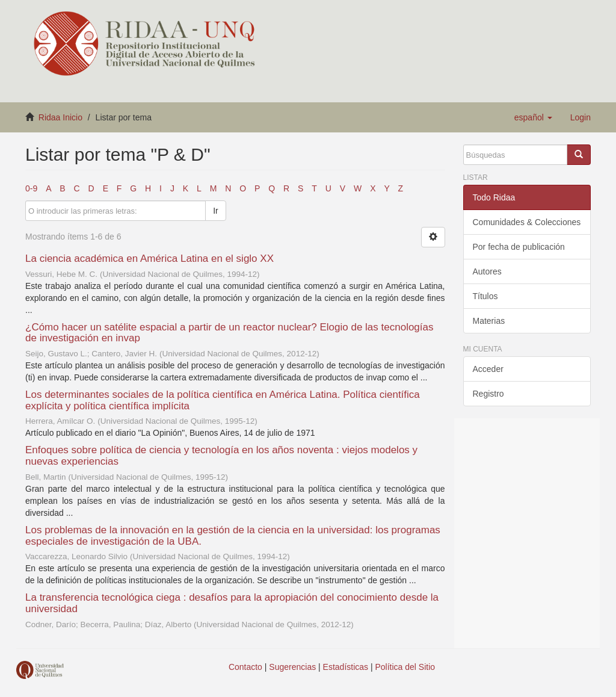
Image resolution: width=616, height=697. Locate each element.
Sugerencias (292, 667)
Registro (488, 394)
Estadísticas (346, 667)
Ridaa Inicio (60, 117)
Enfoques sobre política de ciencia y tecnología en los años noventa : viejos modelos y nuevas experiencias (221, 456)
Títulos (485, 296)
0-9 (31, 188)
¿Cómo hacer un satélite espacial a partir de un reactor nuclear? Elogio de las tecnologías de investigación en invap (229, 333)
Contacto (245, 667)
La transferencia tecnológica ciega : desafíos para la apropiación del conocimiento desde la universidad (232, 603)
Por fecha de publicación (519, 247)
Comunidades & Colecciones (527, 222)
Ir (216, 211)
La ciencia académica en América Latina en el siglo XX (149, 259)
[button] (533, 117)
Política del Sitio (405, 667)
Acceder (488, 369)
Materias (489, 321)
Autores (487, 271)
